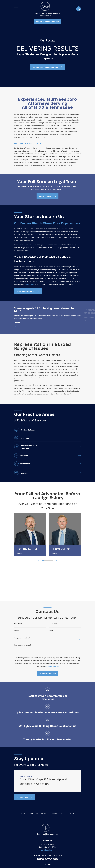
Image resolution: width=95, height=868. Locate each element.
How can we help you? (23, 645)
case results (30, 284)
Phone (17, 631)
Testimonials (53, 813)
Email (51, 631)
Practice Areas (41, 813)
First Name (18, 624)
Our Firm (30, 813)
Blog (62, 813)
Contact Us (70, 813)
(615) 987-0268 (47, 859)
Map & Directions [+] (47, 850)
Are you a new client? (22, 638)
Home (23, 813)
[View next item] (33, 327)
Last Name (53, 624)
